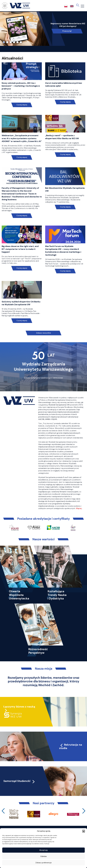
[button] (84, 831)
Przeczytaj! (67, 31)
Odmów (43, 856)
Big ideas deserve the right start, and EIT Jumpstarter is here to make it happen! (20, 249)
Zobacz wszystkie (43, 333)
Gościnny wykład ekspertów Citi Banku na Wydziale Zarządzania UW (21, 303)
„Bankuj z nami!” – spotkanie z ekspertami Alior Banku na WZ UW (62, 137)
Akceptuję (43, 850)
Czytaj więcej (22, 105)
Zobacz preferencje (43, 863)
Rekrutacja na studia (71, 746)
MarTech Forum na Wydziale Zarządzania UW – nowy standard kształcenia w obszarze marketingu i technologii (63, 251)
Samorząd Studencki (19, 781)
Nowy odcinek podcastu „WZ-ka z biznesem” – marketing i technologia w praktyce (21, 86)
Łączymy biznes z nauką (19, 707)
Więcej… (79, 508)
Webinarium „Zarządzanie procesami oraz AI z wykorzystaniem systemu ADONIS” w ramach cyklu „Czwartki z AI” (22, 138)
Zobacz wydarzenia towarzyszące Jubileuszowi (43, 378)
